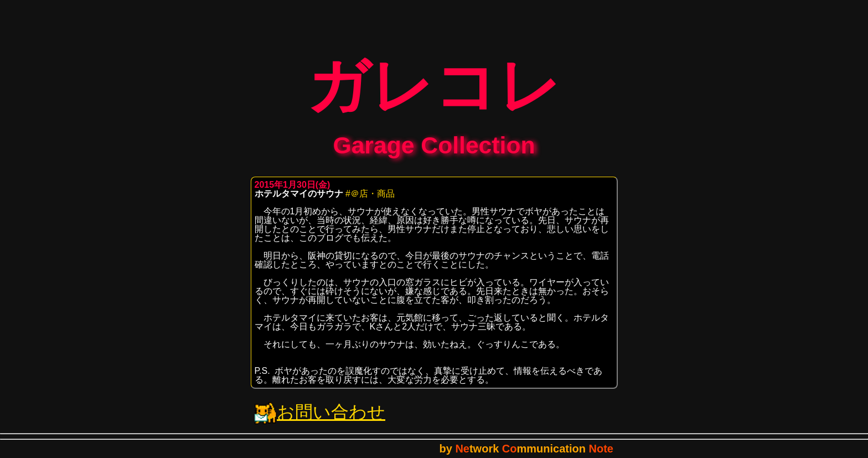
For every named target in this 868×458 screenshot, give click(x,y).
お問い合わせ (320, 420)
